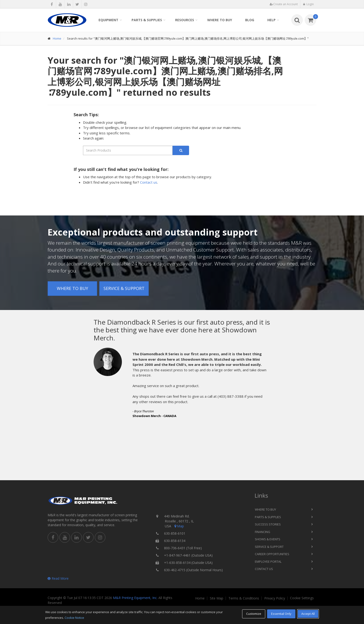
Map (179, 526)
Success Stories (268, 524)
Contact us (149, 182)
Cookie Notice (74, 618)
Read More (58, 578)
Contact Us (264, 569)
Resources (185, 20)
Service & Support (124, 288)
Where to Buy (220, 20)
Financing (263, 532)
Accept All (308, 614)
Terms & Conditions (244, 598)
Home (57, 38)
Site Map (217, 598)
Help (271, 20)
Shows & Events (268, 539)
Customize (254, 614)
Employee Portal (268, 562)
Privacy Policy (275, 598)
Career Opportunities (272, 554)
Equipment (108, 20)
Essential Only (281, 614)
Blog (250, 20)
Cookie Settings (302, 598)
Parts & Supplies (147, 20)
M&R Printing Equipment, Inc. (135, 598)
